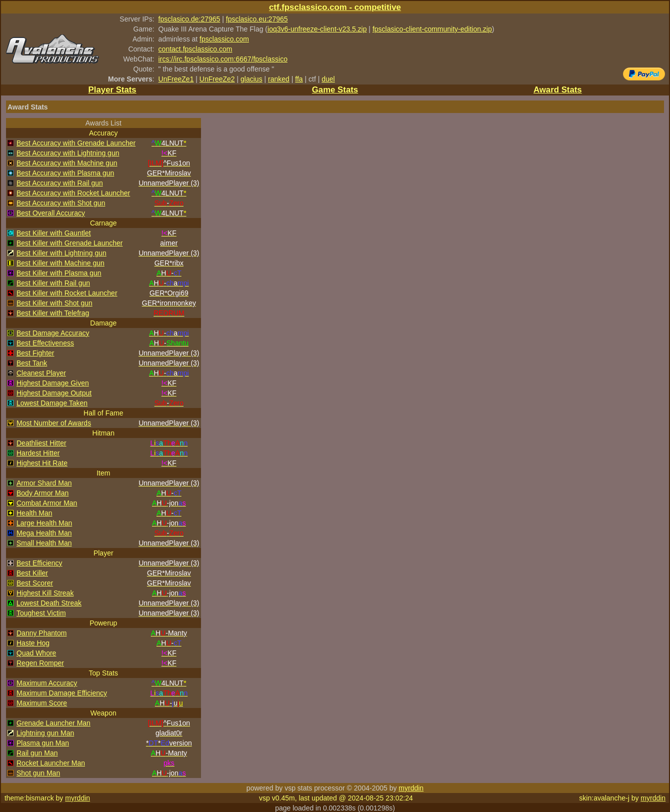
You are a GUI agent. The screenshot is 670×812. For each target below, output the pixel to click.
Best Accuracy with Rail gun (60, 183)
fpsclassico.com (224, 39)
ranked (279, 79)
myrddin (411, 788)
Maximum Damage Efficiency (62, 693)
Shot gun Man (38, 773)
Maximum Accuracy (47, 683)
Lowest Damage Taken (52, 403)
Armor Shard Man (44, 483)
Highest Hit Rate (42, 463)
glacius (251, 79)
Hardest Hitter (38, 453)
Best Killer (32, 573)
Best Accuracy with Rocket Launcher (73, 193)
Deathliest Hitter (41, 443)
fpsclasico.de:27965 (189, 19)
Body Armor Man (42, 493)
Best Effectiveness (45, 343)
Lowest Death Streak (49, 603)
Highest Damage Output (54, 393)
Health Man (34, 513)
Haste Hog (33, 643)
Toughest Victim (41, 613)
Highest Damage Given (53, 383)
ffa (299, 79)
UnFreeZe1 (176, 79)
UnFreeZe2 (217, 79)
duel (328, 79)
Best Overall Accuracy (51, 213)
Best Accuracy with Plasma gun (65, 173)
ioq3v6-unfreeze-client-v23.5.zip (317, 29)
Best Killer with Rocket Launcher (67, 293)
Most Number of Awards (54, 423)
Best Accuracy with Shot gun (61, 203)
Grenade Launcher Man (53, 723)
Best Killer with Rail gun (53, 283)
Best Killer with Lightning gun (61, 253)
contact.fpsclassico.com (195, 49)
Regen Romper (40, 663)
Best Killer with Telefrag (53, 313)
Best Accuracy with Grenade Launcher (76, 143)
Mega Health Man (44, 533)
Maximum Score (42, 703)
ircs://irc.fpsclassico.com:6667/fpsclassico (223, 59)
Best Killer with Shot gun (54, 303)
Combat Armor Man (47, 503)
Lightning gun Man (45, 733)
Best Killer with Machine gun (60, 263)
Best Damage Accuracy (53, 333)
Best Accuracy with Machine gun (67, 163)
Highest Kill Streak (45, 593)
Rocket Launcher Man (51, 763)
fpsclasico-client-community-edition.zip (432, 29)
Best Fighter (35, 353)
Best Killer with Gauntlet (54, 233)
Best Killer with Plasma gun (59, 273)
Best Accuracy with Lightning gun (68, 153)
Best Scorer (35, 583)
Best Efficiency (39, 563)
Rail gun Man (37, 753)
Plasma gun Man (43, 743)
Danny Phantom (41, 633)
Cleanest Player (41, 373)
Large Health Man (44, 523)
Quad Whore (36, 653)
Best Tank (32, 363)
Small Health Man (44, 543)
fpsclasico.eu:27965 (257, 19)
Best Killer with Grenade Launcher (69, 243)
